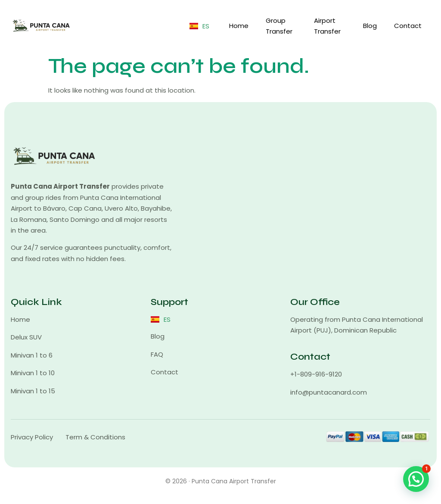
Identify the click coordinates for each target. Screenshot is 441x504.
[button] (416, 479)
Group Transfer (279, 26)
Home (239, 26)
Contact (408, 26)
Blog (370, 26)
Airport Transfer (327, 26)
